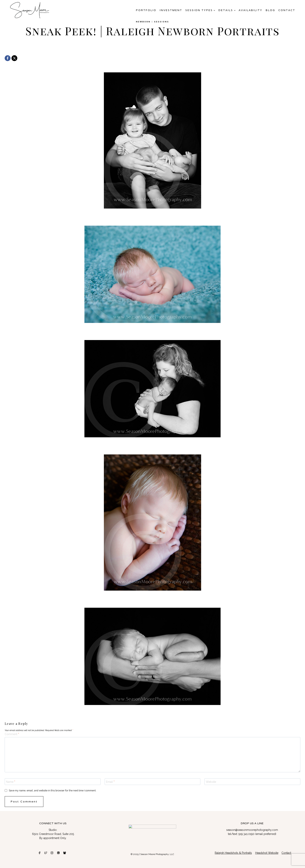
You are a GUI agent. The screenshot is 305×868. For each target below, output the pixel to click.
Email (110, 782)
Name (11, 782)
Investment (171, 10)
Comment (12, 734)
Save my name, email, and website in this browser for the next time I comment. (53, 790)
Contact (287, 10)
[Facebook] (8, 58)
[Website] (252, 782)
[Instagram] (52, 853)
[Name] (53, 782)
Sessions (162, 22)
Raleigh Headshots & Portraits (233, 853)
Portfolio (146, 10)
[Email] (153, 782)
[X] (14, 58)
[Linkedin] (58, 853)
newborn (143, 22)
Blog (270, 10)
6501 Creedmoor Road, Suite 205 (53, 834)
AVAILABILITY (251, 10)
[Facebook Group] (65, 853)
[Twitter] (46, 853)
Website (211, 782)
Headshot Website (267, 853)
